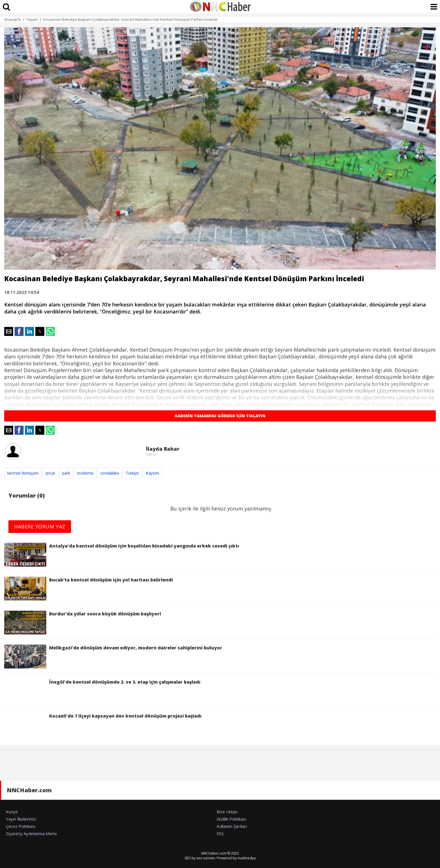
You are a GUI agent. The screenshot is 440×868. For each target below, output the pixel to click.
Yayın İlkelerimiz (21, 819)
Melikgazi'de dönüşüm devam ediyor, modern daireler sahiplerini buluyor (113, 657)
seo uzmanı (206, 858)
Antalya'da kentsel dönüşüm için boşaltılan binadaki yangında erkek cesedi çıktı (122, 555)
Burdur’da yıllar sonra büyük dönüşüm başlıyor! (83, 623)
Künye (12, 812)
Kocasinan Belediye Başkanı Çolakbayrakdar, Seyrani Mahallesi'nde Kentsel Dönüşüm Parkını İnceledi (130, 19)
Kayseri (153, 473)
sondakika (110, 473)
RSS (220, 833)
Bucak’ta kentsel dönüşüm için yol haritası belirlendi (89, 589)
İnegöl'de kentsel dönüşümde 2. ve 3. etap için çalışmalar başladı (102, 691)
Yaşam (32, 19)
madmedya (247, 858)
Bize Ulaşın (227, 812)
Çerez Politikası (21, 826)
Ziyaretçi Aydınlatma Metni (31, 833)
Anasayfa (12, 19)
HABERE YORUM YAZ (40, 526)
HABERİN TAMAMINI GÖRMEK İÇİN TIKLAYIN (220, 416)
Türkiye (132, 473)
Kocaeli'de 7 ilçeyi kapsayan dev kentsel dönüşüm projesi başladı (103, 725)
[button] (9, 331)
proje (51, 473)
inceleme (85, 473)
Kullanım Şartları (232, 826)
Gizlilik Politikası (231, 819)
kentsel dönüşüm (23, 473)
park (66, 473)
